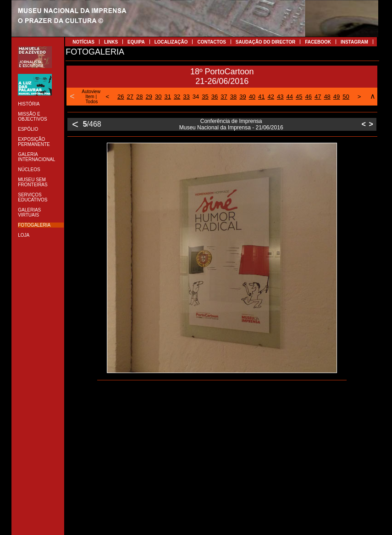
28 (139, 97)
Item (90, 97)
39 (243, 97)
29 (149, 97)
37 (224, 97)
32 (177, 97)
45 (299, 97)
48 (327, 97)
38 (233, 97)
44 (290, 97)
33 (186, 97)
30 (158, 97)
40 (252, 97)
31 (167, 97)
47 (318, 97)
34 (196, 97)
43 (280, 97)
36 (215, 97)
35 (205, 97)
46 (308, 97)
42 (271, 97)
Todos (92, 102)
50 (346, 97)
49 (337, 97)
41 (261, 97)
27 (130, 97)
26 (121, 97)
